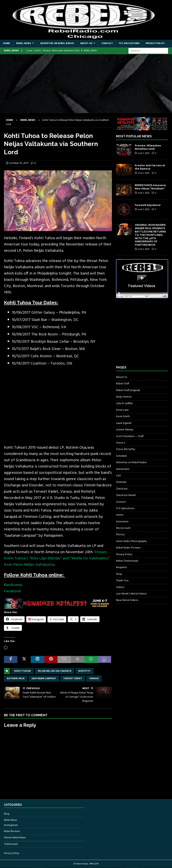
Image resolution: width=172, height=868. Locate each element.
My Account (123, 528)
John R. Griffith (124, 404)
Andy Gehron (124, 397)
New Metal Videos (127, 600)
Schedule (121, 456)
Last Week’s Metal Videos (131, 594)
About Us (86, 43)
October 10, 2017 (19, 163)
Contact (107, 43)
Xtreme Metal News (15, 838)
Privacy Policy (155, 43)
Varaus (94, 679)
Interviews (122, 522)
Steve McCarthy (126, 449)
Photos (120, 535)
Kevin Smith (123, 417)
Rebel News (24, 43)
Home (7, 43)
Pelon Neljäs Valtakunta (55, 671)
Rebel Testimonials (127, 561)
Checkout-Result (126, 495)
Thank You (122, 581)
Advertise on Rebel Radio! (57, 43)
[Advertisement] (86, 84)
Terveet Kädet (73, 679)
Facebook (12, 591)
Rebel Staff (123, 384)
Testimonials (11, 844)
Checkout (122, 489)
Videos (120, 587)
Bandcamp (13, 585)
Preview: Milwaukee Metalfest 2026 (148, 147)
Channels (121, 482)
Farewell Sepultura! (148, 205)
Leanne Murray (125, 430)
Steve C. (121, 443)
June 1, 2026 (144, 153)
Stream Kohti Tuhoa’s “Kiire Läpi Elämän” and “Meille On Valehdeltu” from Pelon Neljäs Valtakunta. (57, 558)
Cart (119, 476)
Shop (119, 574)
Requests (121, 567)
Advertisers (123, 469)
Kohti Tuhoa (22, 671)
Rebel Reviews (12, 831)
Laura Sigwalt (124, 423)
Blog (7, 814)
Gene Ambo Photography (131, 541)
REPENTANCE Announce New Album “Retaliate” (150, 187)
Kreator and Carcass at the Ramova (150, 167)
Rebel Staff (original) (128, 390)
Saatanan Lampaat (44, 679)
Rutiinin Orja (16, 679)
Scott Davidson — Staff (130, 436)
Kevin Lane (122, 410)
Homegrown (11, 825)
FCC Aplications (129, 43)
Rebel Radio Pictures (128, 548)
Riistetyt (85, 671)
